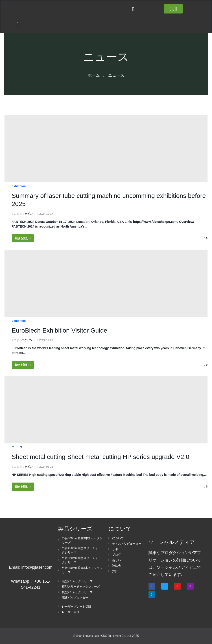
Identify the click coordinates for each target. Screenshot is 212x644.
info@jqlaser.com (37, 567)
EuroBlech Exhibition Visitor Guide (59, 330)
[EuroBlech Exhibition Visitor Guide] (106, 283)
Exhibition (19, 186)
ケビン (28, 214)
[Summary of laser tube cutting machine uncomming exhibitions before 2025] (106, 149)
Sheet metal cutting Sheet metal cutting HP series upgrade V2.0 (101, 457)
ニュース (17, 447)
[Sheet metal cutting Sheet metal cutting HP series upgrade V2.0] (106, 410)
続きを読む (23, 238)
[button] (133, 9)
